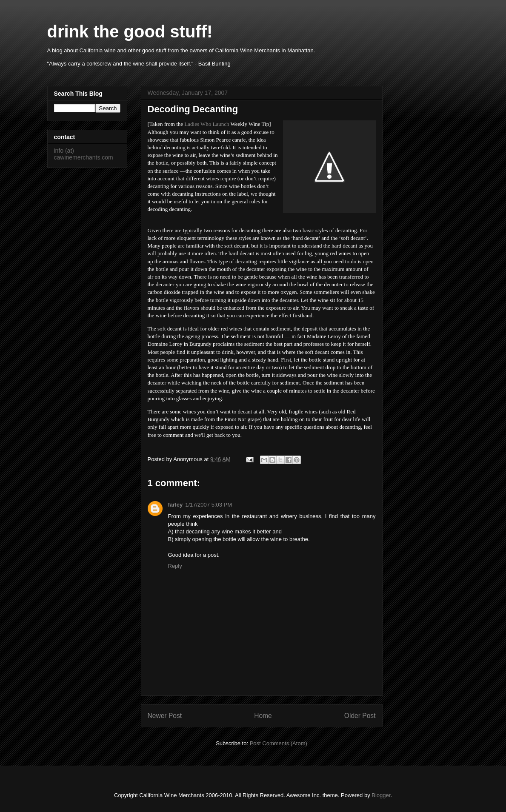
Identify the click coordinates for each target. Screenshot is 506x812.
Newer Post (165, 716)
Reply (175, 566)
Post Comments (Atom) (279, 743)
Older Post (360, 716)
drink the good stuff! (130, 31)
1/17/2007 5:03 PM (209, 505)
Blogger (381, 795)
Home (263, 716)
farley (176, 505)
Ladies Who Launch (207, 124)
